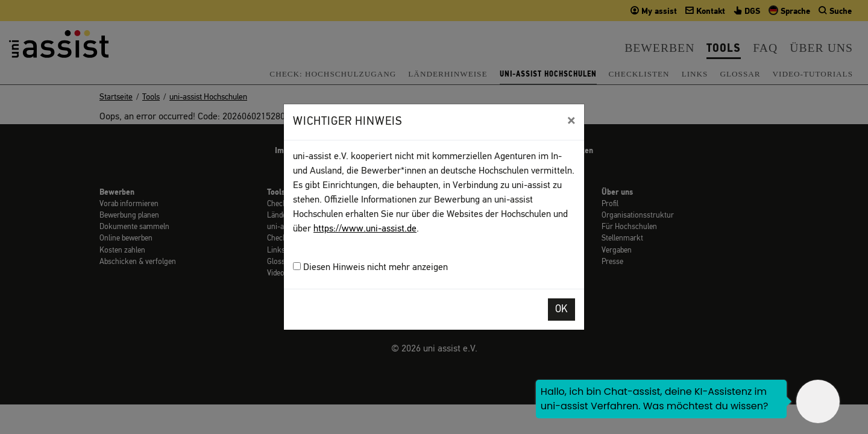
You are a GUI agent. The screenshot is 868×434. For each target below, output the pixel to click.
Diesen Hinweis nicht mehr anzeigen (370, 267)
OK (561, 310)
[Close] (571, 121)
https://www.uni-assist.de (365, 229)
